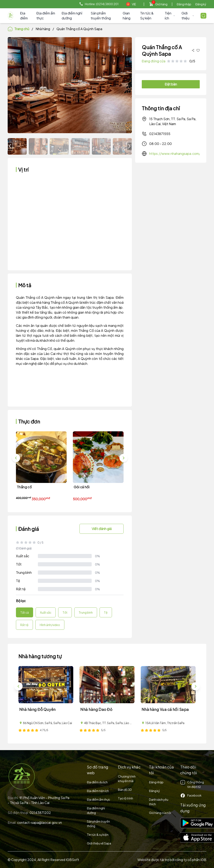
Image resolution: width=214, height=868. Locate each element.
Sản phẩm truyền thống (101, 16)
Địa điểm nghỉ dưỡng (72, 16)
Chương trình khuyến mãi (127, 779)
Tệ (18, 581)
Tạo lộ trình (126, 798)
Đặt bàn (171, 84)
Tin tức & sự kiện (98, 835)
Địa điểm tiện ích (98, 791)
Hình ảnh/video (50, 625)
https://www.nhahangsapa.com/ (175, 154)
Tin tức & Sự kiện (147, 16)
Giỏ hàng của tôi (160, 813)
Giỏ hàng (161, 4)
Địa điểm (24, 16)
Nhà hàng (43, 29)
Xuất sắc (23, 556)
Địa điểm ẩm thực (46, 16)
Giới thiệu (188, 16)
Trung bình (24, 572)
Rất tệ (21, 589)
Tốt (19, 564)
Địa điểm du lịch (97, 782)
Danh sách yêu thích (159, 802)
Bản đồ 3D (125, 790)
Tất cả (25, 612)
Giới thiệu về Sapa (99, 843)
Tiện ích (170, 16)
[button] (129, 146)
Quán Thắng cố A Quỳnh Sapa (79, 29)
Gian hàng (127, 16)
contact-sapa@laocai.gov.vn (40, 822)
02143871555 (156, 134)
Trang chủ (18, 29)
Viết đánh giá (102, 529)
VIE (131, 4)
